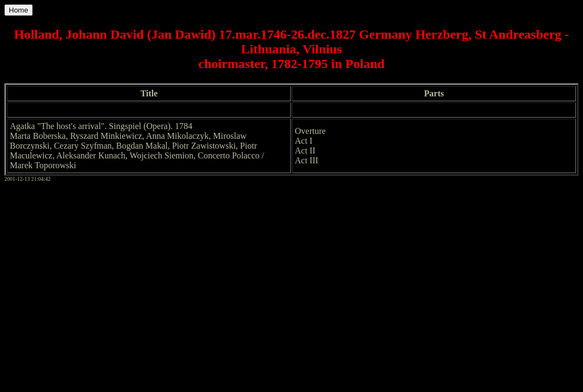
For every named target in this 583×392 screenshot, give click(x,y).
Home (19, 10)
